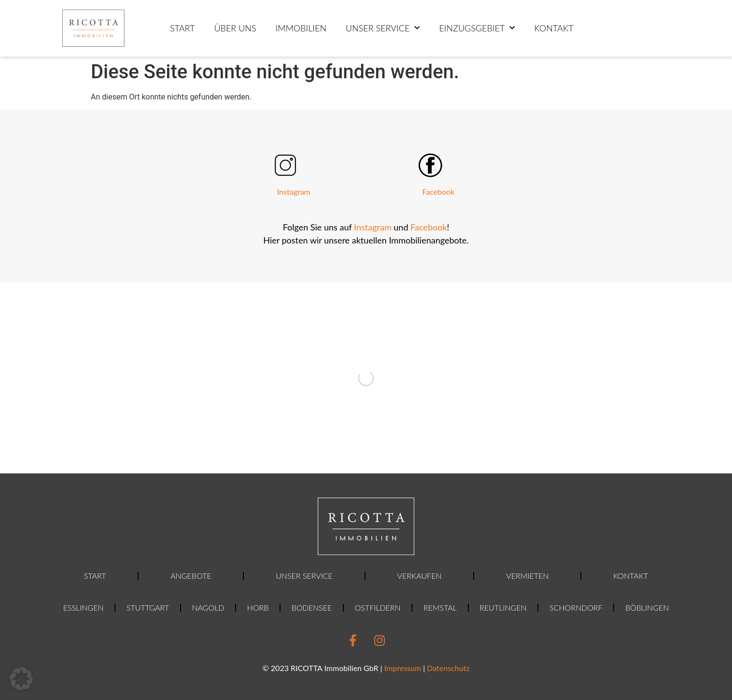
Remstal (440, 607)
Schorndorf (576, 607)
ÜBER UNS (235, 28)
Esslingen (84, 607)
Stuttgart (148, 607)
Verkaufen (420, 576)
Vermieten (527, 576)
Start (182, 28)
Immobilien (301, 28)
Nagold (208, 607)
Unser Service (383, 28)
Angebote (191, 576)
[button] (21, 679)
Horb (258, 607)
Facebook (438, 192)
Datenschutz (448, 668)
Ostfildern (378, 607)
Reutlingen (503, 607)
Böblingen (647, 607)
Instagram (294, 192)
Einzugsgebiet (477, 28)
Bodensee (312, 607)
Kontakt (554, 28)
